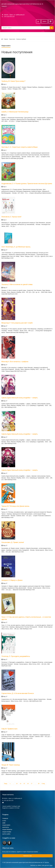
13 (17, 784)
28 (39, 784)
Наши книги (12, 39)
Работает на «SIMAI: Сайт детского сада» (41, 865)
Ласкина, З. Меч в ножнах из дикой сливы (17, 284)
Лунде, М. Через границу (11, 765)
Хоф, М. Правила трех (9, 729)
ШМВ (4, 823)
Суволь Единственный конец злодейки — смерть (20, 398)
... (13, 784)
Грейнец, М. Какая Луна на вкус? (13, 81)
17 (32, 784)
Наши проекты (7, 830)
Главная (6, 39)
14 (20, 784)
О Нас (4, 821)
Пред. (6, 784)
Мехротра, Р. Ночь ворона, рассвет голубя (17, 323)
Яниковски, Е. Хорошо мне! (11, 217)
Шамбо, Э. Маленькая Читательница (15, 112)
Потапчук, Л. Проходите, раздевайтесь (16, 656)
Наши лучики (7, 832)
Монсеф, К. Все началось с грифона (15, 362)
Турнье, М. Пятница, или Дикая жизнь (15, 506)
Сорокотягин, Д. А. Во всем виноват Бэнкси (18, 693)
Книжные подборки (21, 39)
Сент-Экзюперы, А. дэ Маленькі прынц (16, 247)
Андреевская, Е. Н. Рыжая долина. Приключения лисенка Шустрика (27, 184)
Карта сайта (6, 834)
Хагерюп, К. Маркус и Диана (12, 580)
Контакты (6, 827)
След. (43, 784)
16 (28, 784)
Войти (45, 21)
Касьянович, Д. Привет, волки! (13, 542)
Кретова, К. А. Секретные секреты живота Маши (20, 147)
